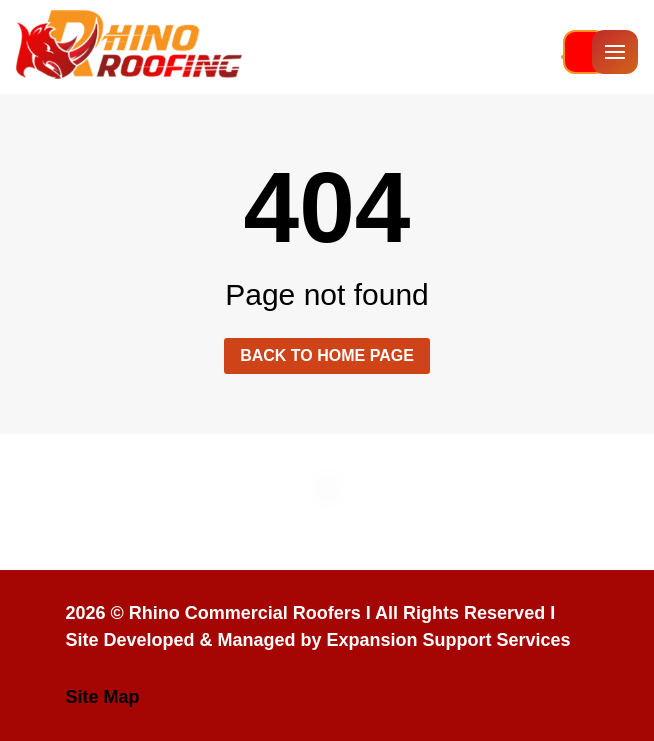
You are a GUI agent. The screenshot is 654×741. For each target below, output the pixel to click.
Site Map (102, 697)
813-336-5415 (563, 57)
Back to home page (327, 355)
